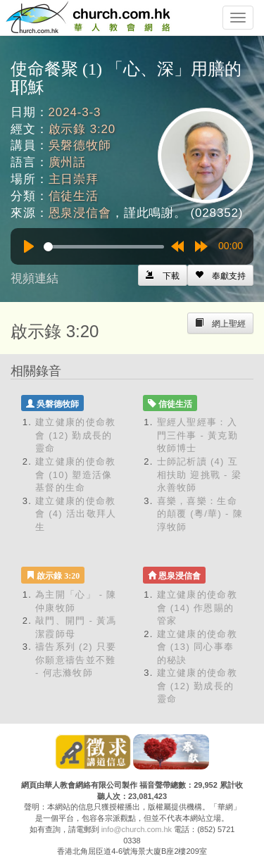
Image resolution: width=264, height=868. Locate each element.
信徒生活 (74, 196)
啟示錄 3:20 (82, 129)
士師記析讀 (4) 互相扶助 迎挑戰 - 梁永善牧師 (199, 474)
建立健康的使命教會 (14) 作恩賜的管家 (197, 608)
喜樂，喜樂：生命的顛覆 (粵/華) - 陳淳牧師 (200, 514)
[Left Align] (220, 275)
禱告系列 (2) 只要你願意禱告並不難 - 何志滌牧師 (76, 660)
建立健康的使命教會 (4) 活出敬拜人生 (76, 514)
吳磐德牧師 (80, 145)
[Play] (29, 246)
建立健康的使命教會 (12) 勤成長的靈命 (75, 435)
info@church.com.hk (137, 829)
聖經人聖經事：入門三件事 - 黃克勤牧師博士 (198, 435)
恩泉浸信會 (80, 213)
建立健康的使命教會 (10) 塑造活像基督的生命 (75, 474)
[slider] (104, 247)
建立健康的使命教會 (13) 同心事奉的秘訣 (197, 647)
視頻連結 (34, 278)
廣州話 (68, 162)
